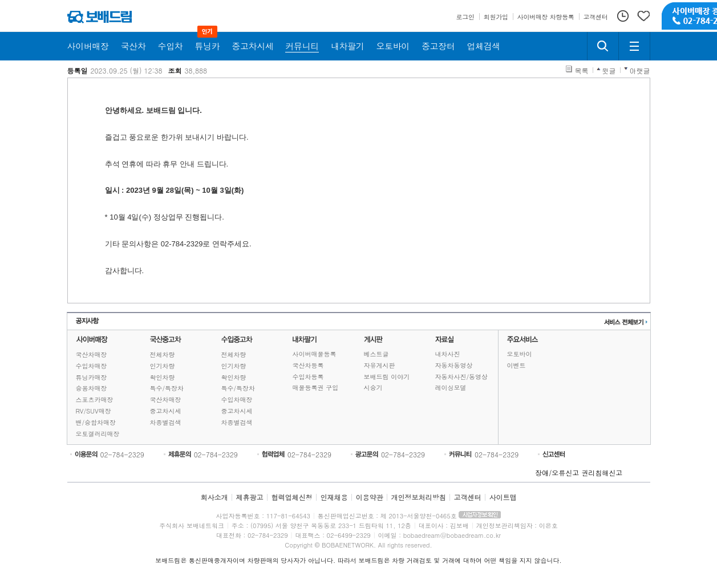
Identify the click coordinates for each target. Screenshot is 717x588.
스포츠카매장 (95, 400)
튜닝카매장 (92, 377)
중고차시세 (166, 411)
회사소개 (214, 497)
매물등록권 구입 (316, 388)
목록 (582, 70)
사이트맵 (503, 497)
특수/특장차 (167, 388)
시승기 (373, 388)
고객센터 (468, 497)
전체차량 (163, 354)
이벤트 (517, 365)
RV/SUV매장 (94, 411)
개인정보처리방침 (419, 497)
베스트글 (376, 354)
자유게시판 (380, 365)
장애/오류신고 (557, 473)
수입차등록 (308, 377)
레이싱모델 (451, 388)
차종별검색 (166, 422)
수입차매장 (92, 366)
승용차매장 (92, 388)
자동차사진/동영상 (462, 377)
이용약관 (370, 497)
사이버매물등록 (315, 354)
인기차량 (163, 366)
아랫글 (640, 70)
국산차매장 (92, 354)
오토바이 (520, 354)
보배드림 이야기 (387, 377)
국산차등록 (308, 365)
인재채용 (334, 497)
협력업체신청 (291, 497)
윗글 (609, 70)
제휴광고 (249, 497)
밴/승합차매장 (96, 422)
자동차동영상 (454, 365)
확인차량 (163, 377)
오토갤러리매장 (98, 434)
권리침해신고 (602, 473)
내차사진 (448, 354)
